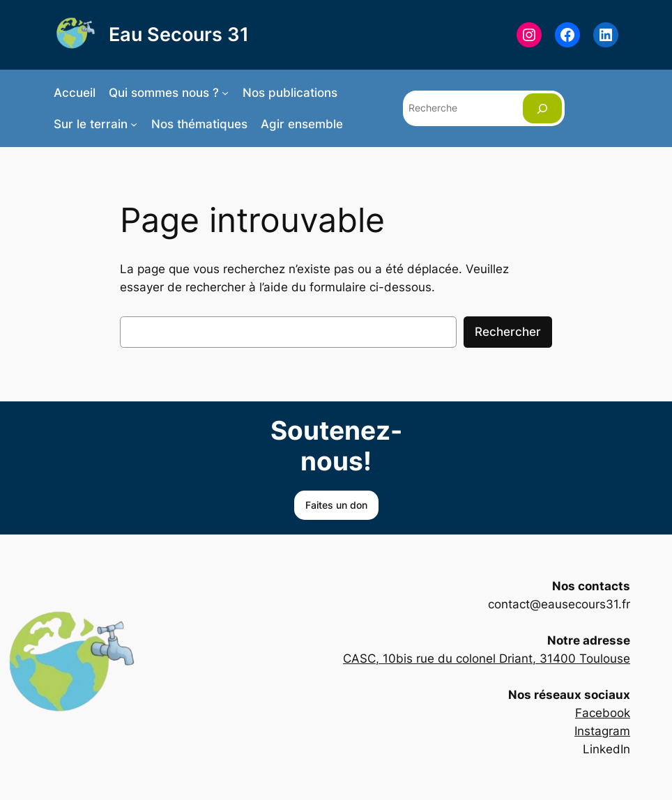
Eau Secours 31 (179, 34)
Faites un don (336, 505)
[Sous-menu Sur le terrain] (134, 124)
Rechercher (508, 332)
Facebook (603, 713)
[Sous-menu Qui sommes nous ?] (225, 93)
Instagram (602, 731)
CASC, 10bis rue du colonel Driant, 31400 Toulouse (487, 659)
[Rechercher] (542, 108)
